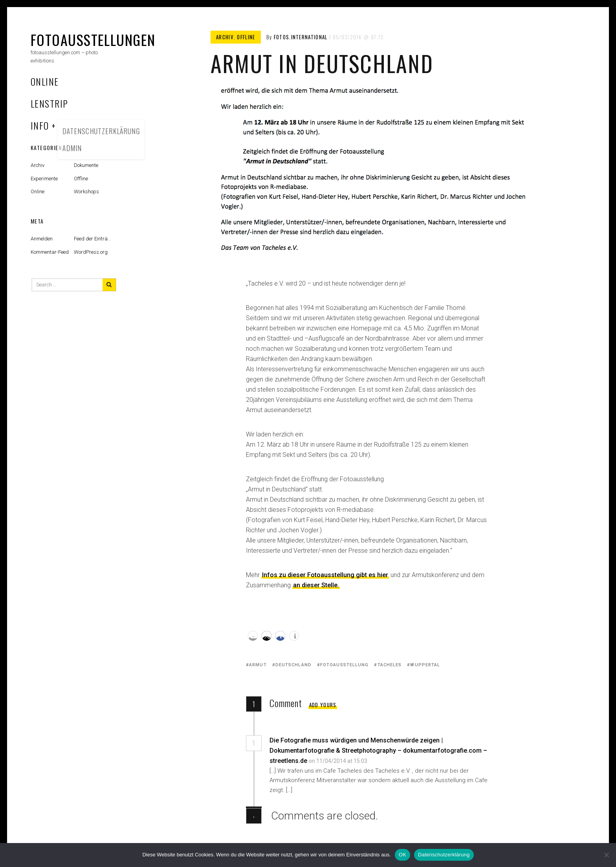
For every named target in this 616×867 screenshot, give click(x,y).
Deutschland (293, 665)
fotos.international (301, 37)
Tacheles (390, 665)
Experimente (44, 179)
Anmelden (42, 239)
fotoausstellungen (93, 39)
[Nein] (606, 855)
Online (45, 81)
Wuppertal (425, 665)
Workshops (86, 192)
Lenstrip (49, 103)
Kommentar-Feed (50, 252)
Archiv (225, 37)
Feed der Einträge (93, 239)
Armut (258, 665)
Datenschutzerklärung (444, 855)
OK (402, 855)
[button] (253, 636)
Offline (246, 37)
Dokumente (86, 165)
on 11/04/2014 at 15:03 (339, 761)
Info (40, 125)
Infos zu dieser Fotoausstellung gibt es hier (325, 575)
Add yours (323, 705)
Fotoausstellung (345, 665)
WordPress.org (91, 252)
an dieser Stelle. (316, 585)
